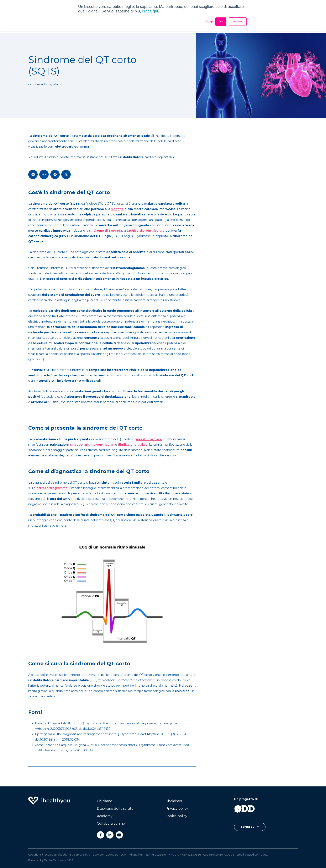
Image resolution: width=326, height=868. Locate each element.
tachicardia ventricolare (146, 231)
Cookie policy (176, 816)
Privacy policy (177, 809)
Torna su (250, 827)
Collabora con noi (111, 823)
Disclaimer (174, 801)
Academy (105, 816)
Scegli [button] (209, 22)
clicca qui (150, 11)
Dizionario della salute (115, 809)
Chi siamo (105, 801)
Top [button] (221, 22)
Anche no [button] (238, 22)
